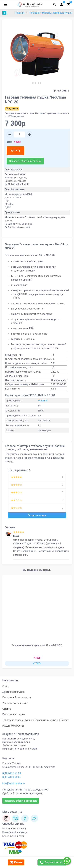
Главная (20, 13)
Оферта (7, 709)
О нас (6, 686)
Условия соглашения (15, 703)
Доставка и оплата (13, 692)
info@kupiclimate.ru (14, 783)
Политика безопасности (17, 697)
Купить (16, 863)
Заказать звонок (52, 863)
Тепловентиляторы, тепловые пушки (51, 13)
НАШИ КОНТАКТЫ (13, 726)
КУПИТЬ (15, 151)
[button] (33, 83)
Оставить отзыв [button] (37, 515)
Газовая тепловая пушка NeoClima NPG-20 (37, 645)
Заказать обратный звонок (25, 161)
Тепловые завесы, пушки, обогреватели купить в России (36, 720)
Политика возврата (14, 714)
